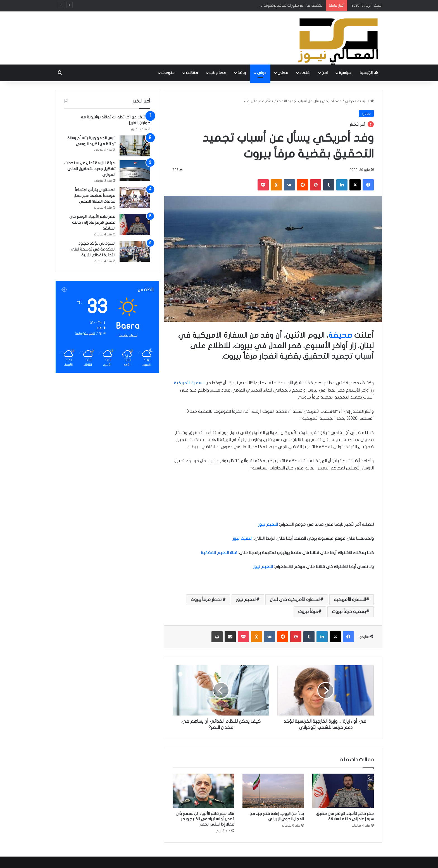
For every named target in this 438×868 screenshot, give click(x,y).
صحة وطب (218, 73)
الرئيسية (369, 73)
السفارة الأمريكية (190, 383)
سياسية (345, 73)
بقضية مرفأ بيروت (349, 612)
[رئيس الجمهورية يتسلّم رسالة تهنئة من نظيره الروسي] (135, 146)
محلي (283, 73)
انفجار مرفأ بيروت (206, 600)
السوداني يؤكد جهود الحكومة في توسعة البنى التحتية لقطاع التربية (93, 249)
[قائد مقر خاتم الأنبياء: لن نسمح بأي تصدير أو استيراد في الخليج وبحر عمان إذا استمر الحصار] (203, 791)
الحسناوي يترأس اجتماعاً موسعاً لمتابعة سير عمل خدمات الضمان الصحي (95, 196)
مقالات (192, 73)
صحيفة (340, 335)
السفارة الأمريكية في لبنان (295, 600)
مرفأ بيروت (308, 612)
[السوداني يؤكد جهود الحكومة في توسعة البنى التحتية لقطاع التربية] (135, 251)
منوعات (168, 73)
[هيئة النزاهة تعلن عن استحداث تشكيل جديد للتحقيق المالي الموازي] (135, 171)
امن (325, 73)
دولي (262, 73)
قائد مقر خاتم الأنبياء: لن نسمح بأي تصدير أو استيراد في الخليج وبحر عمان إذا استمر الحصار (205, 819)
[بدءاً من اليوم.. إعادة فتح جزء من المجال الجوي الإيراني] (273, 791)
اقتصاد (305, 73)
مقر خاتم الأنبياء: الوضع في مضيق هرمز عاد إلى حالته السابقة (92, 222)
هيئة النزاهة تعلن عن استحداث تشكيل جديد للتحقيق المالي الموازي (90, 169)
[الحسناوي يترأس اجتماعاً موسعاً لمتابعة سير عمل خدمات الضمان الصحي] (135, 198)
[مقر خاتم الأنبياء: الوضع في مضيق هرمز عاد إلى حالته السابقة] (343, 791)
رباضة (242, 73)
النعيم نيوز (246, 600)
